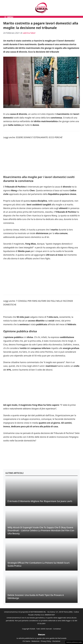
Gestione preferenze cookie (74, 642)
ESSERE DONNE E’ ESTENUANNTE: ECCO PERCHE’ (39, 137)
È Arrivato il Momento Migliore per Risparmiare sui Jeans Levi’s (40, 501)
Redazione (36, 641)
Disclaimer (56, 641)
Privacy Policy (46, 641)
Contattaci (57, 629)
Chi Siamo (26, 641)
